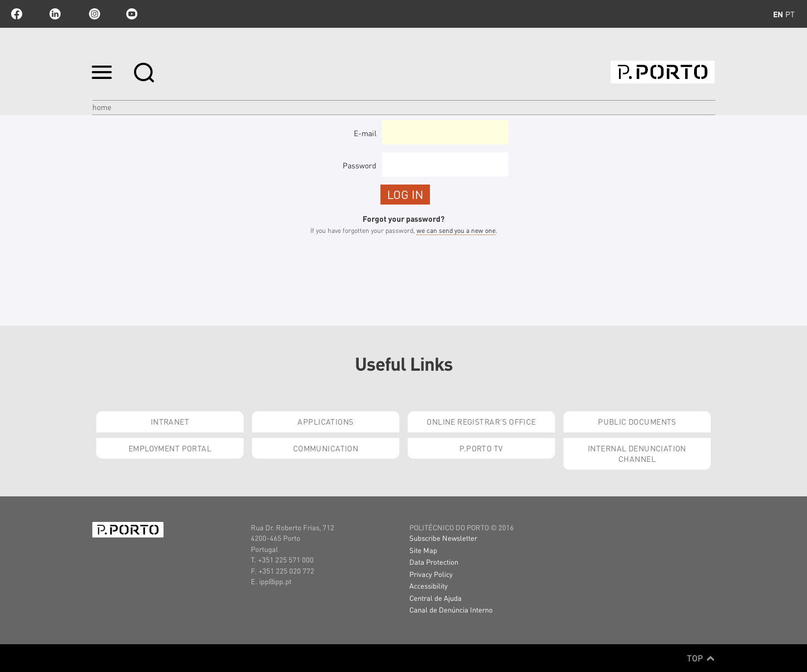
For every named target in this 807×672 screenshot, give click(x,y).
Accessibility (429, 586)
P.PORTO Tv (481, 448)
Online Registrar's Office (481, 421)
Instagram (93, 14)
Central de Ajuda (435, 598)
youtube (132, 14)
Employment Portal (170, 448)
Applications (325, 421)
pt (790, 14)
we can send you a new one (456, 230)
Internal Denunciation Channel (637, 454)
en (778, 14)
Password (360, 165)
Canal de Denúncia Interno (451, 609)
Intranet (170, 421)
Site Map (423, 550)
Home (102, 107)
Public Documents (637, 421)
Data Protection (434, 562)
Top (701, 658)
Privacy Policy (431, 574)
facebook (17, 14)
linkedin (55, 14)
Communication (326, 448)
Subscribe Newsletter (443, 538)
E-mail (365, 133)
